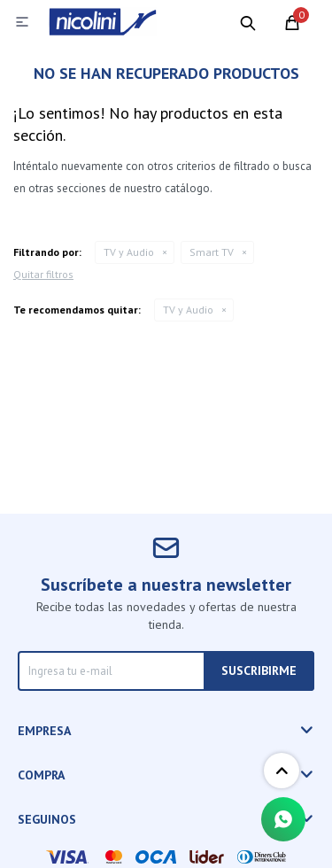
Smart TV (212, 252)
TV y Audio (129, 252)
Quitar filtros (43, 274)
